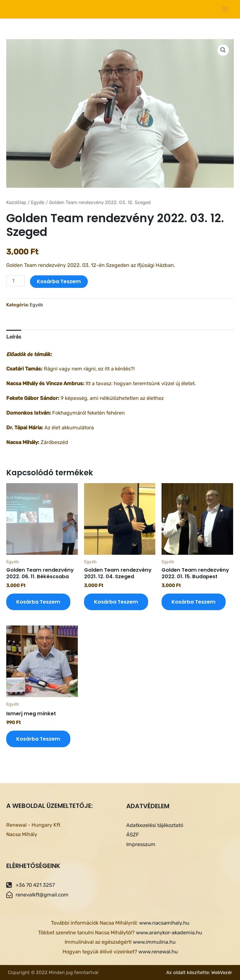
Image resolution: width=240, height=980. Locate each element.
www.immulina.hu (154, 942)
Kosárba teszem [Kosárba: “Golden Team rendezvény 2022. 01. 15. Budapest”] (194, 602)
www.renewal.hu (158, 952)
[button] (223, 50)
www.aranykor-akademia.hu (169, 933)
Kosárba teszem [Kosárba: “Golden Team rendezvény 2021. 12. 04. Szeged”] (116, 602)
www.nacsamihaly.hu (164, 923)
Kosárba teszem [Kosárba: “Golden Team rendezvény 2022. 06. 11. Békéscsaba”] (38, 602)
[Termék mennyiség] (16, 281)
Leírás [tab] (14, 337)
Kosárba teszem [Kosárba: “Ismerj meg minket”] (38, 739)
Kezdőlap (16, 202)
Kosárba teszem (59, 281)
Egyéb (38, 202)
